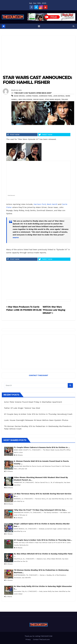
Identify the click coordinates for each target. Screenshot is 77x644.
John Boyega (59, 96)
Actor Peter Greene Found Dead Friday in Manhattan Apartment (33, 402)
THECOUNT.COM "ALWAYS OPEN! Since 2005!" (33, 93)
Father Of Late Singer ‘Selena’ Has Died (22, 408)
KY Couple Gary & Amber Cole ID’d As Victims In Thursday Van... (43, 540)
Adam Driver (19, 96)
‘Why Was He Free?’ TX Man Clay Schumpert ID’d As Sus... (40, 510)
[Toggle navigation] (39, 26)
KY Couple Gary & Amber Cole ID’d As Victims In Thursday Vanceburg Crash (38, 414)
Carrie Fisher (32, 96)
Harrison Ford (45, 96)
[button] (74, 26)
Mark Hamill (52, 204)
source (16, 237)
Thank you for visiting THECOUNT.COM (39, 636)
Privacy (28, 639)
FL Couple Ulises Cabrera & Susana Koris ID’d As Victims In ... (42, 447)
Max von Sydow (25, 99)
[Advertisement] (38, 55)
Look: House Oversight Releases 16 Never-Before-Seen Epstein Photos (36, 420)
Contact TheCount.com (41, 639)
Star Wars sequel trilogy (57, 99)
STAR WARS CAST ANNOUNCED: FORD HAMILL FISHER (37, 80)
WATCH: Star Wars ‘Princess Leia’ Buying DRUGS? (54, 310)
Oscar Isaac (38, 99)
